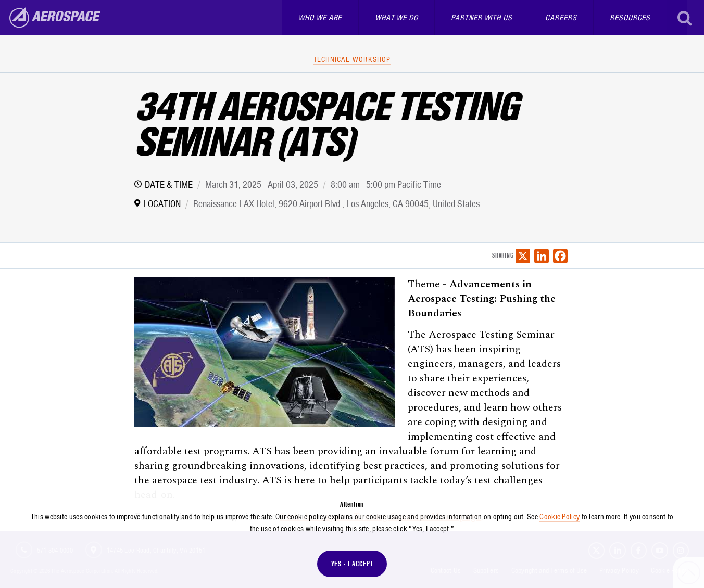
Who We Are (320, 18)
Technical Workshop (352, 59)
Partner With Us (482, 18)
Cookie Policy (560, 517)
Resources (630, 18)
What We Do (397, 18)
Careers (561, 18)
